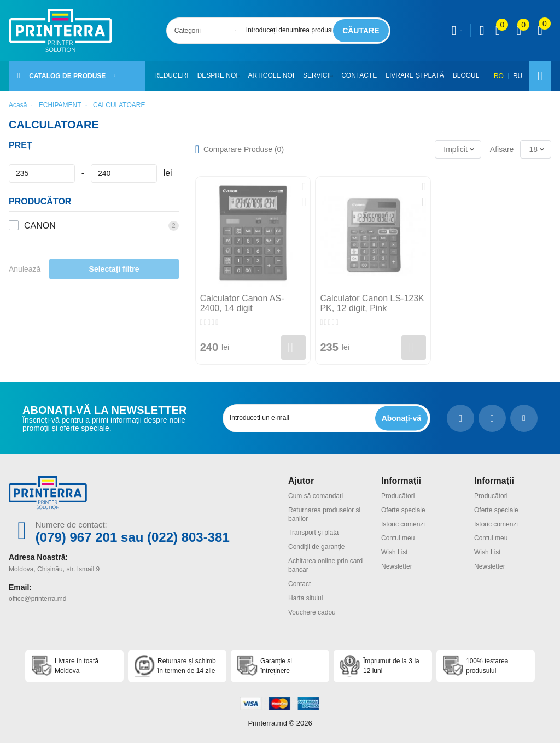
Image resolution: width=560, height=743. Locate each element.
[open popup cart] (540, 31)
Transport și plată (313, 533)
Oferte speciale (403, 510)
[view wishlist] (519, 31)
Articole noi (273, 75)
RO (499, 76)
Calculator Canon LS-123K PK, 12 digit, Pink (372, 303)
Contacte (364, 75)
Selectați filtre (114, 269)
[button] (241, 76)
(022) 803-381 (188, 537)
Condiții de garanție (316, 547)
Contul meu (398, 538)
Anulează (25, 269)
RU (518, 76)
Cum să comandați (316, 496)
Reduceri (171, 75)
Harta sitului (305, 598)
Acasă (18, 105)
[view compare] (498, 31)
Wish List (395, 552)
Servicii (320, 75)
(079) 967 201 (76, 537)
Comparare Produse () (244, 149)
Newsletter (397, 566)
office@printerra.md (37, 599)
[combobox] (207, 31)
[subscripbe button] (401, 418)
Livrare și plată (419, 75)
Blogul (471, 75)
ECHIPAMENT (60, 105)
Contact (299, 584)
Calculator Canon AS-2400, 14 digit (242, 303)
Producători (398, 496)
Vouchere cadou (312, 612)
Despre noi (218, 75)
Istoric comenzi (403, 524)
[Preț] (42, 173)
